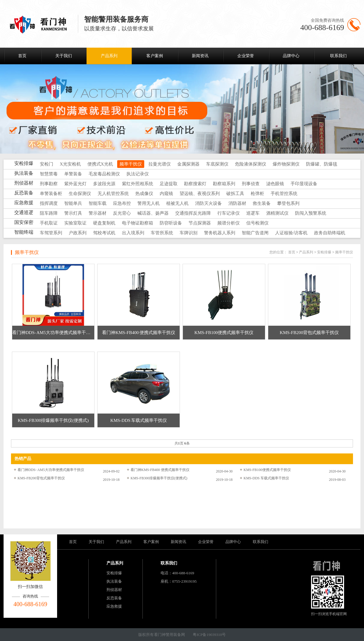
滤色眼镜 (275, 184)
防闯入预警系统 (311, 213)
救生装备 (262, 203)
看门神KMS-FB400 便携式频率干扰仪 (160, 470)
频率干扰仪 (131, 164)
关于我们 (64, 56)
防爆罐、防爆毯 (322, 164)
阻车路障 (49, 213)
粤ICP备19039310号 (209, 635)
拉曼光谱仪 (160, 164)
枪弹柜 (257, 194)
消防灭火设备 (208, 203)
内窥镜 (166, 194)
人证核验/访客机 (291, 233)
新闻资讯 (200, 56)
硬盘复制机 (104, 223)
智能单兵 (73, 203)
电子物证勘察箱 (138, 223)
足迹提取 (169, 184)
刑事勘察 (49, 184)
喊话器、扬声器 (153, 213)
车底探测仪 (217, 164)
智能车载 (98, 203)
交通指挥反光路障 (193, 213)
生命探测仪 (80, 194)
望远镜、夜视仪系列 (200, 194)
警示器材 (98, 213)
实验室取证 (75, 223)
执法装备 (114, 581)
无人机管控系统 (113, 194)
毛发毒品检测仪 (104, 174)
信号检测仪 (257, 223)
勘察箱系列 (224, 184)
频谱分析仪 (229, 223)
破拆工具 (235, 194)
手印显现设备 (304, 184)
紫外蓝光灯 (75, 184)
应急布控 (122, 203)
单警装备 (73, 174)
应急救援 (114, 606)
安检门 (47, 164)
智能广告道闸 (255, 233)
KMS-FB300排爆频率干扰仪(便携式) (159, 478)
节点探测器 (200, 223)
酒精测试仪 (277, 213)
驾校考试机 (104, 233)
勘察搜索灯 (195, 184)
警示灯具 (73, 213)
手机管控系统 (284, 194)
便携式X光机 (100, 164)
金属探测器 (188, 164)
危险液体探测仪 (251, 164)
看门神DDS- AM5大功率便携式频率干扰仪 (51, 470)
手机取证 (49, 223)
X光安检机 (70, 164)
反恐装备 (114, 598)
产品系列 (109, 56)
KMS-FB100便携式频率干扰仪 (267, 470)
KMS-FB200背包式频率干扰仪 (41, 478)
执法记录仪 (138, 174)
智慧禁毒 (49, 174)
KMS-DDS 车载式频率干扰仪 (266, 478)
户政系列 (78, 233)
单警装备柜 (51, 194)
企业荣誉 (246, 56)
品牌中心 (291, 56)
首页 (22, 56)
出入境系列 (133, 233)
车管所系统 (162, 233)
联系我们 (338, 56)
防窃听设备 (171, 223)
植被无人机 (177, 203)
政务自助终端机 (330, 233)
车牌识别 (189, 233)
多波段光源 (104, 184)
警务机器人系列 (220, 233)
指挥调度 (49, 203)
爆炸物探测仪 (286, 164)
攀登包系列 (288, 203)
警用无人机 (149, 203)
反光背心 (122, 213)
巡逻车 (253, 213)
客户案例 (155, 56)
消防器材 (237, 203)
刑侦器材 (114, 590)
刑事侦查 (251, 184)
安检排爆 (324, 252)
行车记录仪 (229, 213)
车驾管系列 (51, 233)
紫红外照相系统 (138, 184)
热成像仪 (144, 194)
